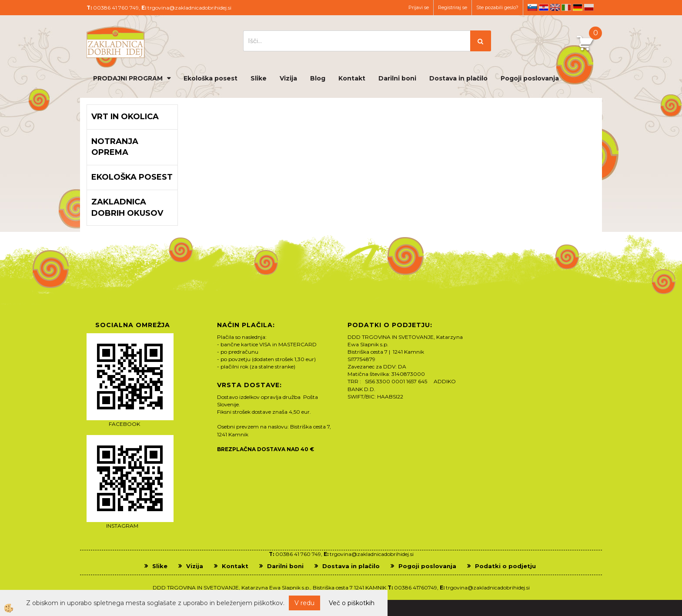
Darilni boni (397, 78)
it (566, 7)
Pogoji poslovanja (530, 78)
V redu (304, 603)
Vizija (288, 78)
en (555, 7)
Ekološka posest (211, 78)
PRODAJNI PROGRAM (128, 78)
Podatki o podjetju (505, 566)
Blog (318, 78)
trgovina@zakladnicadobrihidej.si (189, 8)
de (578, 7)
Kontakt (352, 78)
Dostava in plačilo (458, 78)
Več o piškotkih (352, 603)
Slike (259, 78)
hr (544, 7)
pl (589, 7)
